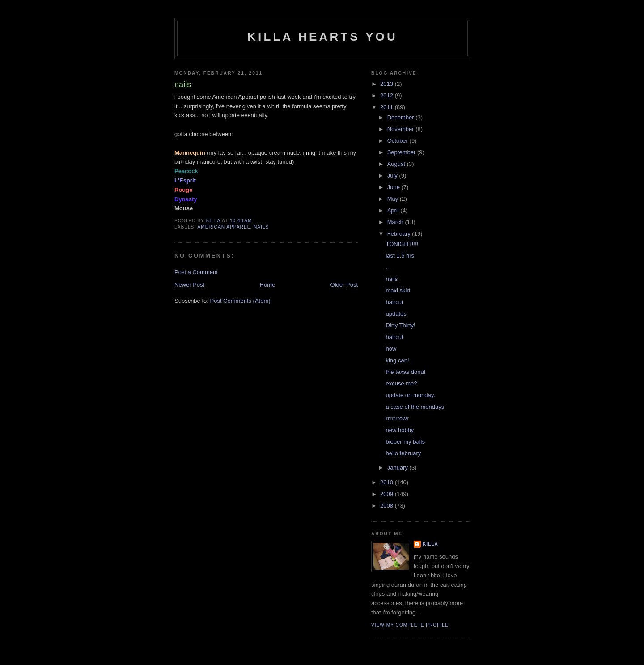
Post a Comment (196, 272)
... (388, 267)
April (394, 210)
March (396, 222)
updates (396, 314)
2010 (388, 482)
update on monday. (410, 395)
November (402, 129)
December (402, 117)
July (393, 176)
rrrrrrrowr (397, 418)
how (391, 349)
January (398, 468)
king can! (397, 360)
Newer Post (189, 285)
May (394, 199)
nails (261, 227)
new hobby (400, 430)
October (398, 141)
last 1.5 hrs (400, 256)
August (397, 164)
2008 (388, 506)
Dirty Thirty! (400, 325)
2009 (388, 494)
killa (430, 544)
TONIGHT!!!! (402, 244)
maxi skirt (398, 290)
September (402, 152)
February (400, 234)
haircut (394, 302)
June (394, 187)
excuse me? (401, 383)
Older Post (344, 285)
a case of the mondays (415, 407)
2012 (388, 95)
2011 (388, 107)
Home (268, 285)
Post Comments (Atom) (240, 301)
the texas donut (405, 372)
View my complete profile (410, 625)
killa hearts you (322, 37)
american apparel (224, 227)
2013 (388, 84)
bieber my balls (405, 442)
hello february (403, 453)
